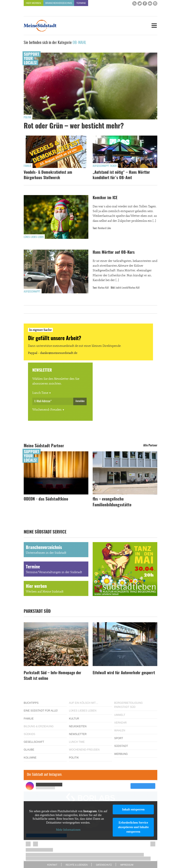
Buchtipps (31, 703)
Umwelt (120, 715)
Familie (27, 166)
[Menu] (154, 26)
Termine (81, 3)
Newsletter (78, 734)
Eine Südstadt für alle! (41, 711)
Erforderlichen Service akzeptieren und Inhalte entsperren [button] (133, 827)
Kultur (74, 719)
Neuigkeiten (78, 726)
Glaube (29, 750)
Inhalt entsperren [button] (133, 809)
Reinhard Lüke (104, 228)
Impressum (127, 865)
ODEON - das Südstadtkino (46, 499)
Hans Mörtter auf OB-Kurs (114, 253)
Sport (119, 738)
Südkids (29, 734)
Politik (27, 117)
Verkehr (120, 723)
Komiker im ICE (105, 198)
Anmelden (80, 401)
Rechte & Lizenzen (77, 865)
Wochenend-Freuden (47, 410)
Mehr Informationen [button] (68, 830)
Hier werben (34, 3)
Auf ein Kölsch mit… (84, 703)
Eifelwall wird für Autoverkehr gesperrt (124, 673)
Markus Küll (103, 288)
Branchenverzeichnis (59, 3)
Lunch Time (40, 393)
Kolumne (30, 758)
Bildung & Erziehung (39, 726)
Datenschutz (104, 865)
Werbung (121, 754)
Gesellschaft (34, 742)
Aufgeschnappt (32, 292)
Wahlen (120, 730)
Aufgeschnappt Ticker (105, 166)
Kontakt (52, 865)
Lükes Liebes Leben (34, 237)
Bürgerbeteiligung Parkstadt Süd (128, 705)
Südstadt (121, 746)
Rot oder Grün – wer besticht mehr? (74, 126)
